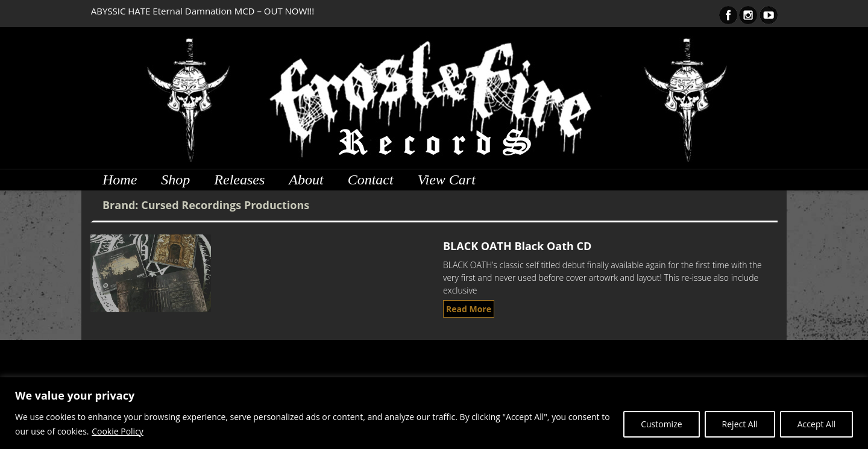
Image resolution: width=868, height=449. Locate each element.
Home (120, 180)
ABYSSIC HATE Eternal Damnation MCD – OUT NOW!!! (203, 11)
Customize (661, 424)
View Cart (447, 180)
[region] (434, 413)
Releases (239, 180)
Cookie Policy (118, 431)
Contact (371, 180)
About (306, 180)
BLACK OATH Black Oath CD (517, 246)
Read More (469, 309)
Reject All (740, 424)
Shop (175, 180)
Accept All (816, 424)
